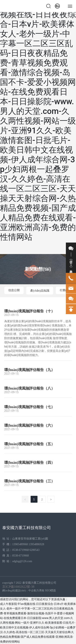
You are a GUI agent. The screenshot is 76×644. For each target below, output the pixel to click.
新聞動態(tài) (38, 269)
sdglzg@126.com (22, 561)
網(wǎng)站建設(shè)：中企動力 (21, 590)
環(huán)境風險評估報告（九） (29, 370)
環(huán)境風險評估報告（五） (29, 444)
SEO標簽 (50, 590)
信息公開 (14, 290)
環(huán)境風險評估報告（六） (29, 425)
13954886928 (36, 544)
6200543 (35, 550)
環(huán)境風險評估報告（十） (29, 311)
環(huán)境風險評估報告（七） (29, 407)
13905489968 (20, 544)
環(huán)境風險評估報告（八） (29, 388)
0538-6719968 (20, 550)
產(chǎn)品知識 (40, 291)
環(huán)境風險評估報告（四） (29, 463)
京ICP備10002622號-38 (18, 587)
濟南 (42, 590)
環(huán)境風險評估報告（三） (29, 481)
